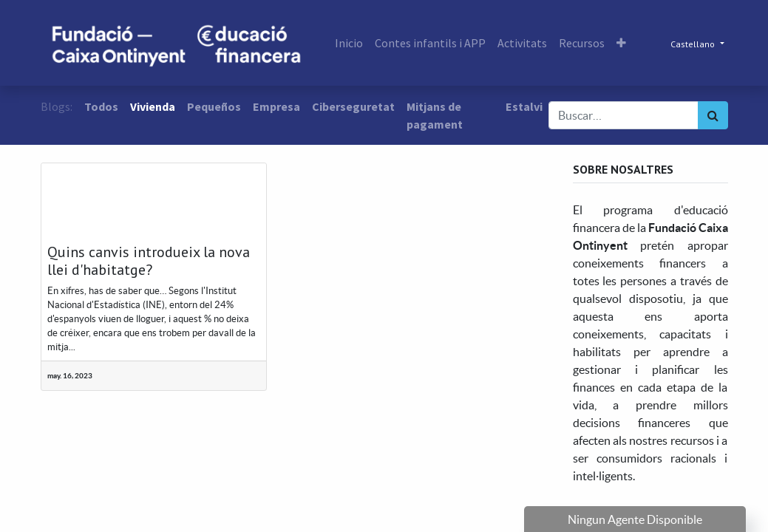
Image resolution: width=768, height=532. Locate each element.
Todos (101, 106)
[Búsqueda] (713, 115)
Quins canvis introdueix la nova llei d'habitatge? (149, 261)
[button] (621, 43)
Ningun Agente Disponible (635, 519)
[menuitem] (349, 43)
